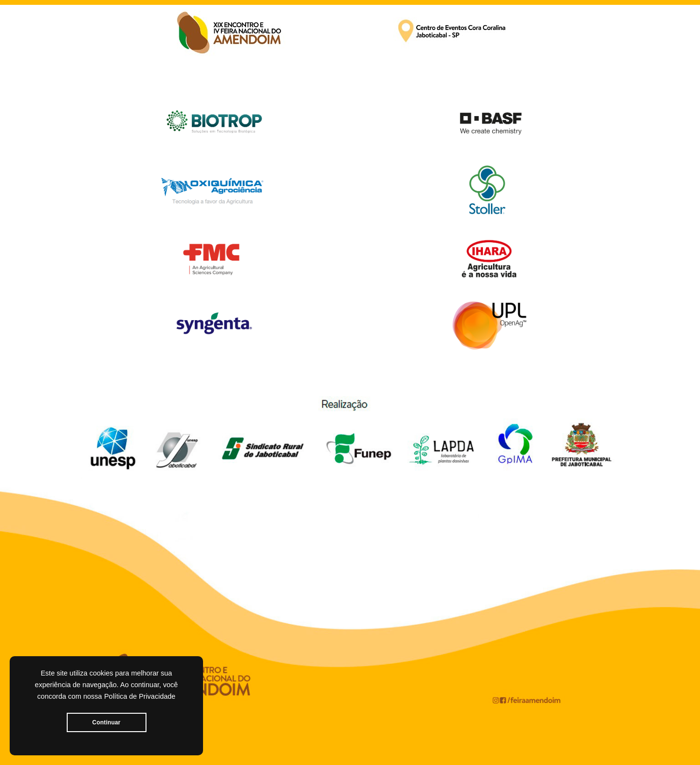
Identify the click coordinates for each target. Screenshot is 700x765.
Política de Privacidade (140, 696)
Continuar (106, 722)
